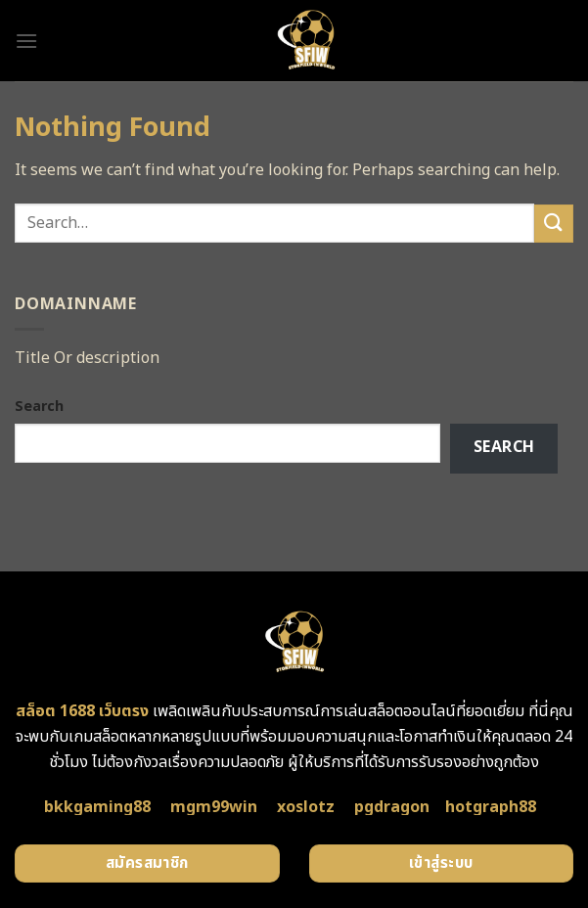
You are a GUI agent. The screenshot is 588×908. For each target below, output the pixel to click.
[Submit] (554, 224)
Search (39, 407)
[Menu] (26, 41)
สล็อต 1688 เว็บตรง (82, 711)
